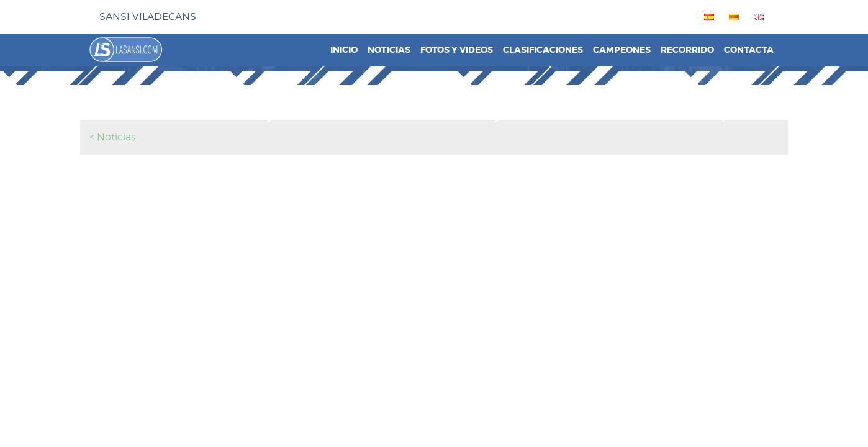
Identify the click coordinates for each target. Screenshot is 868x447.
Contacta (749, 50)
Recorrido (687, 50)
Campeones (622, 50)
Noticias (389, 50)
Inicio (344, 50)
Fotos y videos (457, 50)
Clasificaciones (543, 50)
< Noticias (112, 137)
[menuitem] (707, 17)
